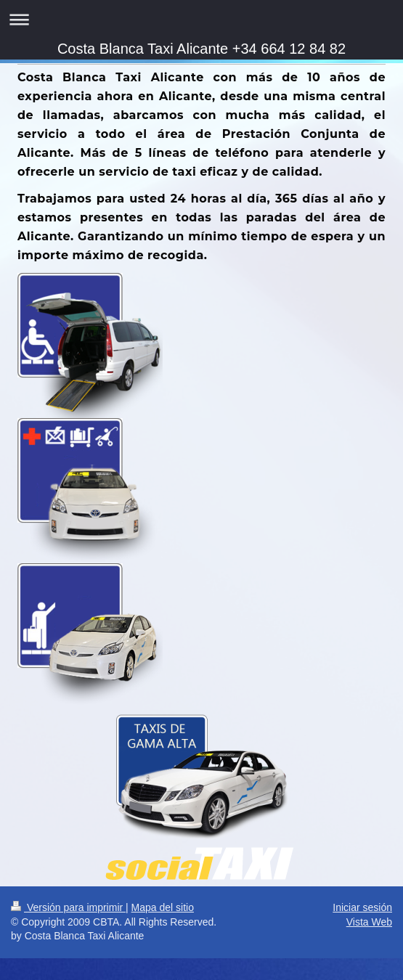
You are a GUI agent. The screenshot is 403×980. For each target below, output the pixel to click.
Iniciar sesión (362, 907)
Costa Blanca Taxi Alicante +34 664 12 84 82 (201, 49)
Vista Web (369, 922)
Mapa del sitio (163, 907)
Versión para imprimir (68, 907)
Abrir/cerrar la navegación (201, 19)
